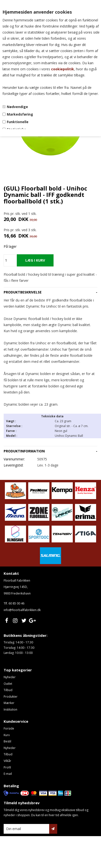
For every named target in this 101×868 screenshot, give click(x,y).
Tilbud (8, 690)
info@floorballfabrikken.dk (22, 610)
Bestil (7, 741)
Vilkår (7, 761)
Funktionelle (18, 122)
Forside (9, 728)
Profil (7, 767)
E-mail (8, 774)
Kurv (7, 735)
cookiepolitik (63, 69)
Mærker (9, 703)
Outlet (8, 684)
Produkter (11, 697)
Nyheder (10, 677)
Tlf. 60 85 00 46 (14, 603)
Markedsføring (20, 114)
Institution (10, 709)
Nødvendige (17, 107)
